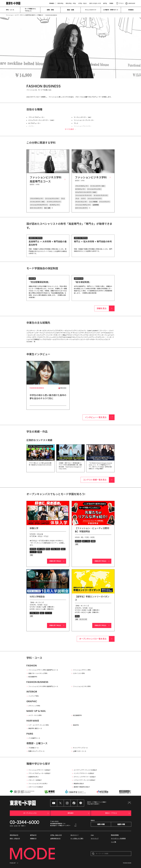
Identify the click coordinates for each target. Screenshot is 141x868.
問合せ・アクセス (118, 813)
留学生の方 (33, 835)
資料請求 (79, 813)
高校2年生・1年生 (71, 3)
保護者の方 (33, 839)
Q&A (92, 835)
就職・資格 (50, 10)
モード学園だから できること (30, 10)
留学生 (105, 3)
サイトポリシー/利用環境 (118, 839)
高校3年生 (60, 3)
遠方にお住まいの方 (95, 3)
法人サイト (75, 835)
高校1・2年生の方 (15, 839)
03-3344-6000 (25, 822)
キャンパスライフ (91, 10)
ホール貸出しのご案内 (77, 839)
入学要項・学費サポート (111, 10)
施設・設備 (70, 10)
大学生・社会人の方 (56, 835)
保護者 (111, 3)
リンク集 (113, 842)
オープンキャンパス (36, 813)
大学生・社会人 (83, 3)
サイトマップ (95, 839)
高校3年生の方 (14, 835)
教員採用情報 (115, 835)
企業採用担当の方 (55, 839)
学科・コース (10, 10)
